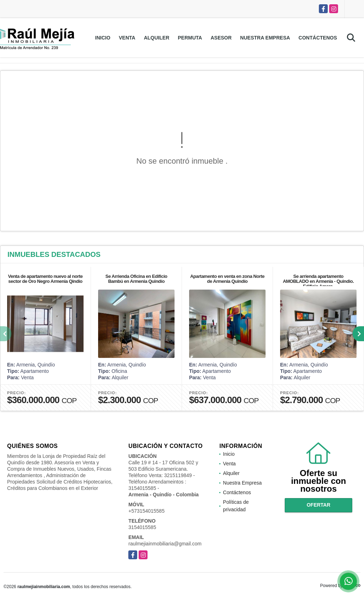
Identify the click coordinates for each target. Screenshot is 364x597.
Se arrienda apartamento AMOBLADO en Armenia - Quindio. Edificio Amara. (318, 281)
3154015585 (142, 527)
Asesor (221, 38)
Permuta (190, 38)
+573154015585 (146, 511)
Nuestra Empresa (265, 38)
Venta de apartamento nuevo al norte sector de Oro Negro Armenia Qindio (45, 279)
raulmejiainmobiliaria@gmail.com (165, 544)
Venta (127, 38)
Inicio (103, 38)
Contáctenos (318, 38)
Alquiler (157, 38)
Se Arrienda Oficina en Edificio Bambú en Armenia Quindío (136, 279)
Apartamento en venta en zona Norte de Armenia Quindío (227, 279)
